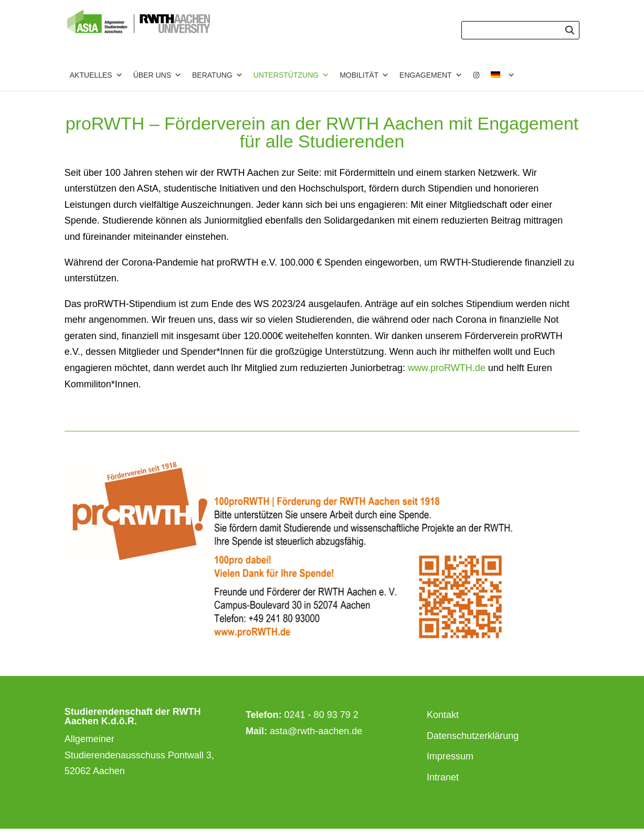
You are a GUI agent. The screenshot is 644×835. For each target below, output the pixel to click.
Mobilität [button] (364, 75)
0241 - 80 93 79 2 (321, 715)
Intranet (443, 777)
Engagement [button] (431, 75)
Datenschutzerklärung (473, 736)
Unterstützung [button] (291, 75)
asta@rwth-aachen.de (316, 731)
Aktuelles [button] (96, 75)
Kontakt (443, 715)
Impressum (450, 756)
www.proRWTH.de (447, 368)
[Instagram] (477, 75)
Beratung (218, 75)
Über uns (157, 75)
